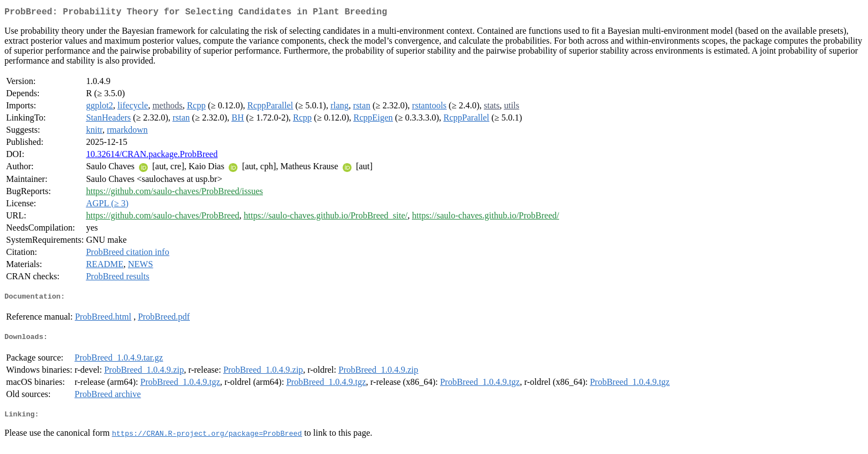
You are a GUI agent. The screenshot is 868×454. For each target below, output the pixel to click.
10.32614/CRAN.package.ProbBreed (152, 156)
